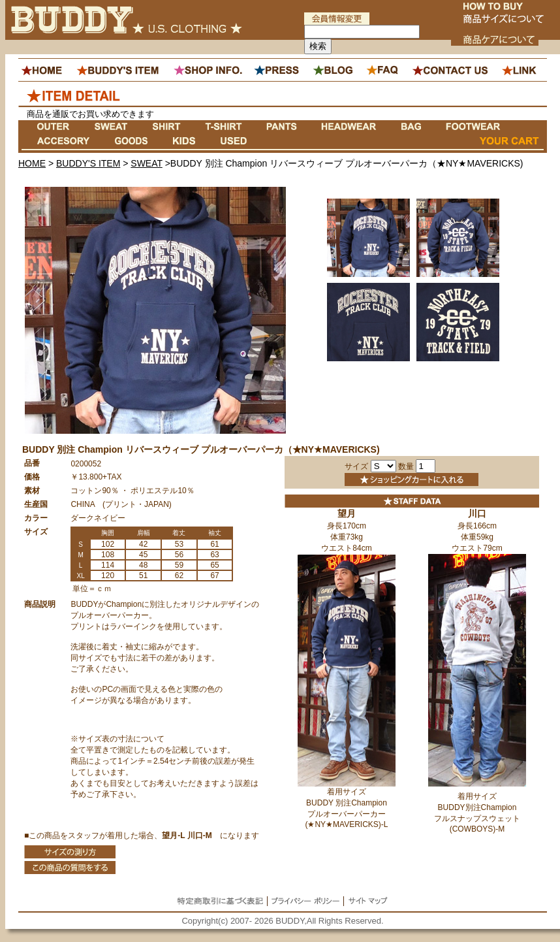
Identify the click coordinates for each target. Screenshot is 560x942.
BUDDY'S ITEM (88, 163)
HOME (32, 163)
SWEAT (147, 163)
